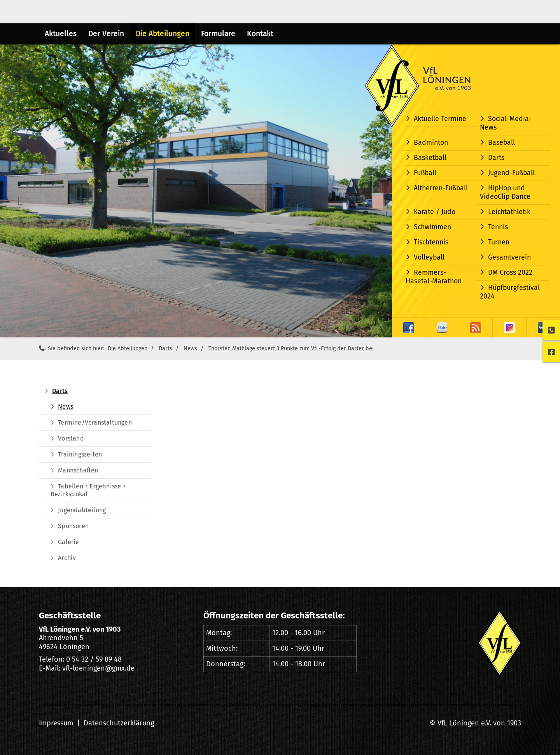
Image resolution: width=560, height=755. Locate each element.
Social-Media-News (506, 123)
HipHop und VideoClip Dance (505, 192)
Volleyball (429, 257)
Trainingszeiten (80, 454)
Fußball (425, 173)
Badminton (431, 143)
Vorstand (71, 438)
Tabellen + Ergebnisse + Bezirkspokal (88, 490)
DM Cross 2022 (510, 273)
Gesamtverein (509, 257)
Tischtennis (431, 242)
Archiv (67, 558)
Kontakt (260, 34)
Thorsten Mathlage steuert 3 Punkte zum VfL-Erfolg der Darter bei (291, 349)
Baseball (501, 143)
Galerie (68, 542)
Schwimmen (432, 227)
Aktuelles (61, 34)
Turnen (499, 242)
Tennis (498, 227)
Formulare (218, 34)
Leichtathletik (509, 212)
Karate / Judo (435, 212)
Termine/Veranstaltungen (95, 422)
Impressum (56, 723)
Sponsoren (73, 526)
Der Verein (106, 34)
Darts (496, 158)
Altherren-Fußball (441, 188)
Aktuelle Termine (440, 119)
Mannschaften (78, 470)
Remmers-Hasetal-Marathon (434, 277)
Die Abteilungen (163, 34)
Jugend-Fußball (511, 173)
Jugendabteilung (82, 510)
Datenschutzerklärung (119, 723)
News (190, 349)
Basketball (430, 158)
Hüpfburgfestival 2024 (510, 292)
